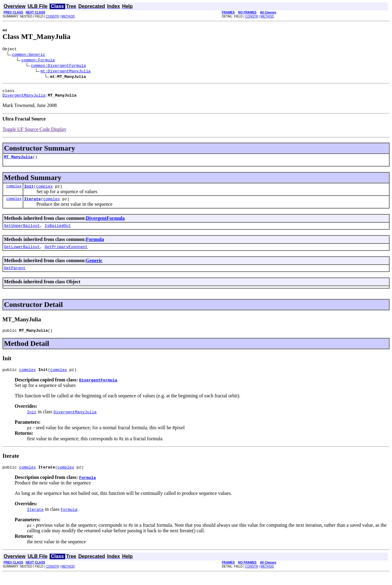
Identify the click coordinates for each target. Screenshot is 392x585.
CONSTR (52, 16)
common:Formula (38, 61)
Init (29, 191)
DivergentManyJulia (24, 98)
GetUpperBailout (22, 232)
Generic (94, 268)
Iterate (33, 204)
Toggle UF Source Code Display (34, 132)
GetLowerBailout (22, 254)
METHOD (68, 16)
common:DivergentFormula (58, 66)
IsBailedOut (58, 232)
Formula (95, 246)
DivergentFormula (105, 224)
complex (14, 191)
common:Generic (29, 55)
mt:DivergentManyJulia (66, 72)
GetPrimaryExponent (66, 254)
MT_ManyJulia (18, 160)
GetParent (15, 276)
